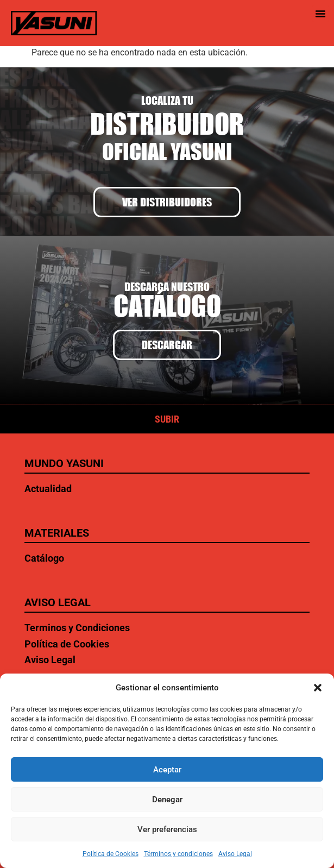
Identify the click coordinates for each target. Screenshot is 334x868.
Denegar (167, 800)
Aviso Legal (235, 854)
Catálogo (44, 558)
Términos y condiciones (178, 854)
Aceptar (167, 770)
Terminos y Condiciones (77, 628)
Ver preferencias (167, 829)
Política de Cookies (111, 854)
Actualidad (48, 489)
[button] (318, 688)
